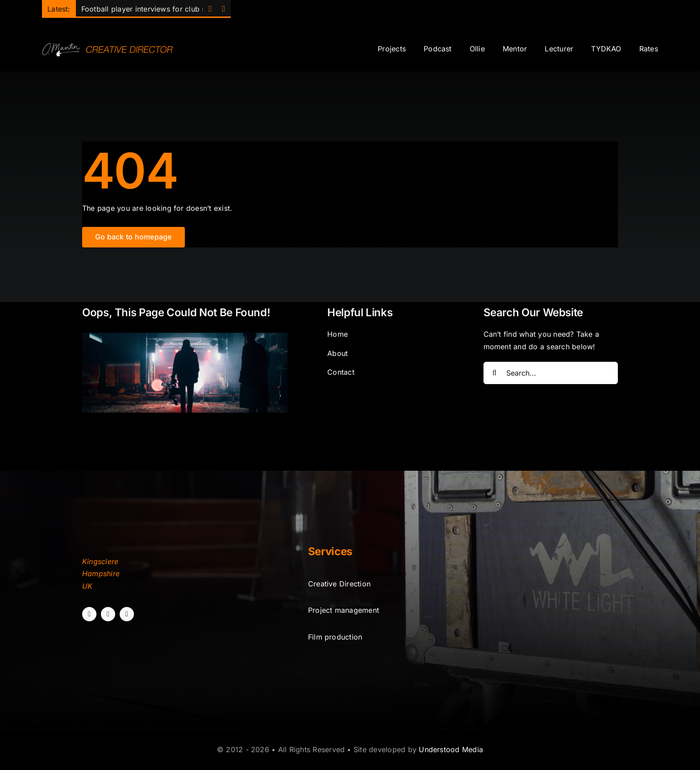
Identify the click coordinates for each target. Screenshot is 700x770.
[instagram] (108, 614)
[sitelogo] (110, 46)
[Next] (223, 9)
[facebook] (89, 614)
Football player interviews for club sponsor (156, 9)
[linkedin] (127, 614)
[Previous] (210, 9)
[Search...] (551, 373)
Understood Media (451, 749)
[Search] (495, 373)
